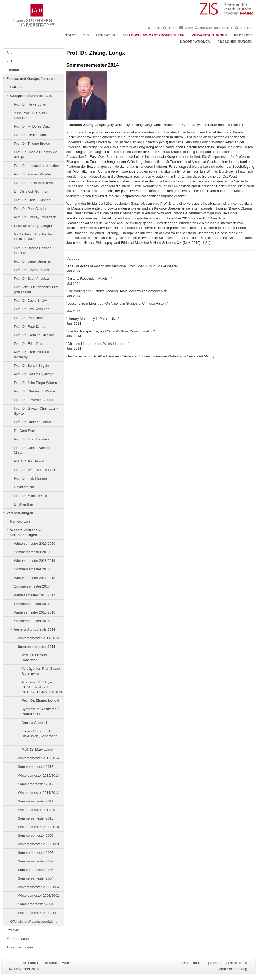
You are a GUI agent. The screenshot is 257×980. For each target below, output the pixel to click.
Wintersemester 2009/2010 (38, 827)
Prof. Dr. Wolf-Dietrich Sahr (35, 470)
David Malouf (24, 487)
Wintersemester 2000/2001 (38, 913)
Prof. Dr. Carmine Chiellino (34, 335)
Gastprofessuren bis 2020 (31, 96)
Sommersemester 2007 (36, 861)
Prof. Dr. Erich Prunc (30, 344)
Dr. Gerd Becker (26, 431)
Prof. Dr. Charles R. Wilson (34, 391)
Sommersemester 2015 (32, 621)
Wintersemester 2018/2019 (35, 561)
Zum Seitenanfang (233, 969)
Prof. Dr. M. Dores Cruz (32, 126)
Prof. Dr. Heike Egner (30, 104)
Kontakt (226, 28)
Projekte (243, 35)
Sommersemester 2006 (36, 870)
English (246, 28)
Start (71, 35)
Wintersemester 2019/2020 (35, 543)
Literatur (106, 35)
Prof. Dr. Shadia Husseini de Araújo (36, 154)
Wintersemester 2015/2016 (35, 612)
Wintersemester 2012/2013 (38, 775)
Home (157, 28)
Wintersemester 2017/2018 (35, 578)
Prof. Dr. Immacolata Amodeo (36, 166)
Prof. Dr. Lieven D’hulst (32, 270)
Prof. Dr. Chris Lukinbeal (33, 200)
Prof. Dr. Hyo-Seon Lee (32, 309)
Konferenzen (20, 521)
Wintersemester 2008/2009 (38, 844)
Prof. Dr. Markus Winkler (33, 174)
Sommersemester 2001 (36, 904)
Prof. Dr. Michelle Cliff (30, 496)
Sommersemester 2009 (36, 835)
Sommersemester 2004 (36, 878)
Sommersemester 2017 (32, 586)
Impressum (213, 963)
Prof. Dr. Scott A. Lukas (32, 278)
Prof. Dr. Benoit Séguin (31, 366)
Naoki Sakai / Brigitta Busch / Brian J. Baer (36, 237)
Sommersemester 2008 (36, 853)
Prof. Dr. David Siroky (30, 300)
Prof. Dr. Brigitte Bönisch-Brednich (33, 250)
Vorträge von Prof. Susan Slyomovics (41, 671)
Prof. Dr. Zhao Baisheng (32, 439)
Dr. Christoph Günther (31, 191)
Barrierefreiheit (236, 963)
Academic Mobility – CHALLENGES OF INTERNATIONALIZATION (42, 687)
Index (189, 28)
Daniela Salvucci (34, 723)
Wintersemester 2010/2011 (38, 810)
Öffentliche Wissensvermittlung (34, 921)
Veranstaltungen (209, 35)
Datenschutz (192, 963)
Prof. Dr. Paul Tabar (29, 318)
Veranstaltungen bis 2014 (35, 629)
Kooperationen (195, 42)
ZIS (86, 35)
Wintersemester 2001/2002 (38, 895)
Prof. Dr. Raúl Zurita (29, 326)
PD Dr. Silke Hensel (29, 461)
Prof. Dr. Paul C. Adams (32, 209)
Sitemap (206, 28)
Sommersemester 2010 (36, 818)
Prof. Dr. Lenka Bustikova (33, 183)
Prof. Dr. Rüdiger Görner (33, 422)
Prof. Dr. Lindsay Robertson (35, 217)
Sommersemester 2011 (36, 801)
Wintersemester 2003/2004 (38, 887)
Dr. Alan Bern (24, 504)
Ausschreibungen (235, 42)
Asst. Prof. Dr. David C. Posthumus (32, 115)
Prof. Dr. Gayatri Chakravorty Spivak (36, 411)
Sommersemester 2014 (36, 647)
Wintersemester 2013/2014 (38, 758)
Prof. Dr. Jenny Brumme (32, 261)
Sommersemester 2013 (36, 767)
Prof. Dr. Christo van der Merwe (32, 450)
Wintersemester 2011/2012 (38, 793)
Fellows (16, 87)
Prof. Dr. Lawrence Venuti (33, 400)
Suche (173, 28)
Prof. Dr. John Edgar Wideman (37, 383)
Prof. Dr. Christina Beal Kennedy (31, 355)
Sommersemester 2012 (36, 784)
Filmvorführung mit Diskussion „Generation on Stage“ (39, 736)
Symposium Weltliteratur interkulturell (40, 711)
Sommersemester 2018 (32, 569)
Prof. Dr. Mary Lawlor (38, 749)
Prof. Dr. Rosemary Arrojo (34, 374)
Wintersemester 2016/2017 (35, 595)
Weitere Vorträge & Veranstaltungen (25, 532)
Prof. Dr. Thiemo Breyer (32, 143)
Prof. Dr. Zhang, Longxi (33, 226)
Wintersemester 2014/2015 (38, 638)
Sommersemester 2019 (32, 552)
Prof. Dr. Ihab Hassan (30, 478)
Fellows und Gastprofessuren (153, 35)
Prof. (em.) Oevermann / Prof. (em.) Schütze (37, 289)
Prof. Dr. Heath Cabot (30, 135)
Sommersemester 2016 (32, 604)
